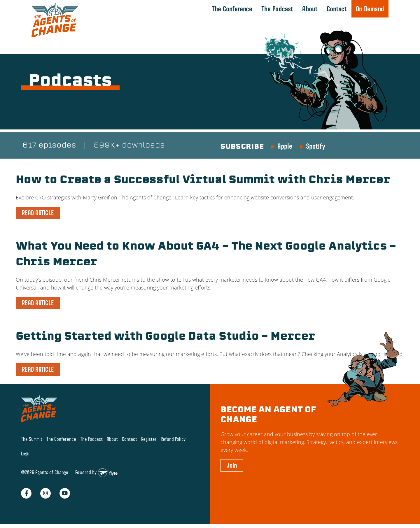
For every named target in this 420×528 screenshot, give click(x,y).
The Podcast (277, 9)
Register (149, 439)
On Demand (370, 9)
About (310, 9)
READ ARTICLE (38, 213)
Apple (285, 146)
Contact (337, 9)
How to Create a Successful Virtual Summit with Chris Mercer (203, 180)
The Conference (232, 9)
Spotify (316, 146)
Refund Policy (173, 439)
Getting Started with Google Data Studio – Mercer (166, 337)
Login (26, 454)
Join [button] (232, 465)
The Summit (32, 439)
